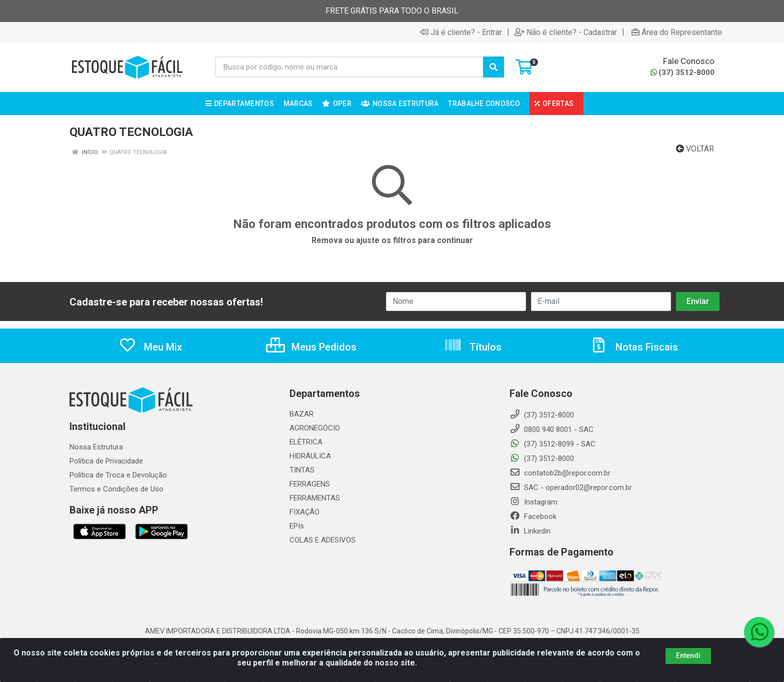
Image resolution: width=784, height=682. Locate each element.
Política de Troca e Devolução (118, 475)
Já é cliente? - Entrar (461, 32)
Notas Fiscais (634, 347)
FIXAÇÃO (304, 512)
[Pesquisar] (493, 67)
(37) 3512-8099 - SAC (552, 444)
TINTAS (302, 470)
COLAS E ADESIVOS (322, 540)
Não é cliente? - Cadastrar (566, 32)
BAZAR (301, 414)
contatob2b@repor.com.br (560, 473)
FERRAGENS (310, 484)
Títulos (473, 347)
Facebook (533, 516)
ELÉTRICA (306, 442)
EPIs (297, 526)
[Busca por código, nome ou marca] (349, 67)
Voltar (695, 149)
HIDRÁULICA (310, 456)
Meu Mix (150, 347)
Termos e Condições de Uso (116, 489)
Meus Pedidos (311, 347)
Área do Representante (677, 32)
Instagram (533, 502)
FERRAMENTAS (315, 498)
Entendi (688, 657)
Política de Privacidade (106, 461)
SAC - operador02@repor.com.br (571, 487)
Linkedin (530, 531)
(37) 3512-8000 (682, 72)
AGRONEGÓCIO (315, 428)
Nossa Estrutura (96, 447)
